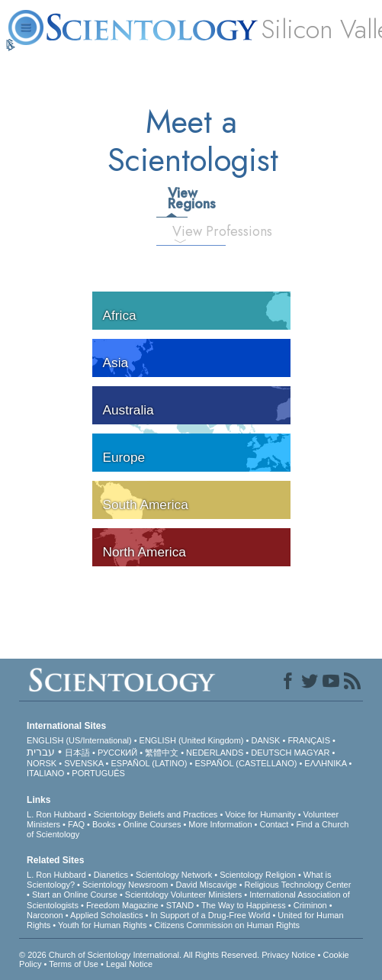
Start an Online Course (75, 895)
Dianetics (111, 875)
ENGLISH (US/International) (79, 740)
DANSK (266, 740)
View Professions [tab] (186, 231)
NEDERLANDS (215, 753)
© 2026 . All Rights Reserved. (140, 955)
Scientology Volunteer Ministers (183, 895)
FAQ (76, 824)
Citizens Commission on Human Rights (227, 925)
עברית (41, 752)
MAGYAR (312, 753)
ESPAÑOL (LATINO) (149, 763)
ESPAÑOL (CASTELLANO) (246, 763)
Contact (274, 824)
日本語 (77, 753)
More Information (220, 824)
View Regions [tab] (177, 198)
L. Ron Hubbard (56, 814)
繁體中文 (162, 753)
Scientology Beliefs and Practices (156, 814)
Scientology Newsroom (125, 885)
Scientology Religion (258, 875)
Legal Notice (129, 964)
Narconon (45, 915)
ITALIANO (45, 773)
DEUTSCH (271, 753)
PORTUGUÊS (98, 773)
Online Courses (152, 824)
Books (104, 824)
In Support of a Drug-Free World (210, 915)
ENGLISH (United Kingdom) (192, 740)
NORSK (42, 763)
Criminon (310, 905)
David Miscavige (206, 885)
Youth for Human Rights (102, 925)
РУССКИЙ (117, 753)
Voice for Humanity (260, 814)
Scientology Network (174, 875)
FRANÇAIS (309, 740)
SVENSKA (83, 763)
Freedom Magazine (122, 905)
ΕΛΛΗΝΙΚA (325, 763)
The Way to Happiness (244, 905)
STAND (180, 905)
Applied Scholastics (106, 915)
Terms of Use (74, 964)
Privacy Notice (288, 955)
